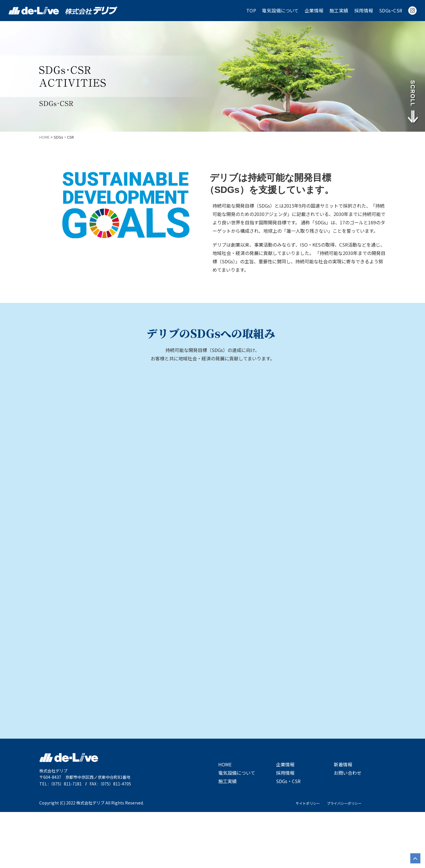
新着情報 (343, 820)
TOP (251, 10)
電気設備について (280, 10)
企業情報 (314, 10)
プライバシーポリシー (344, 859)
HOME (225, 820)
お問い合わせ (348, 829)
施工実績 (339, 10)
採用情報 (364, 10)
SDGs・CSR (391, 10)
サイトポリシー (308, 859)
